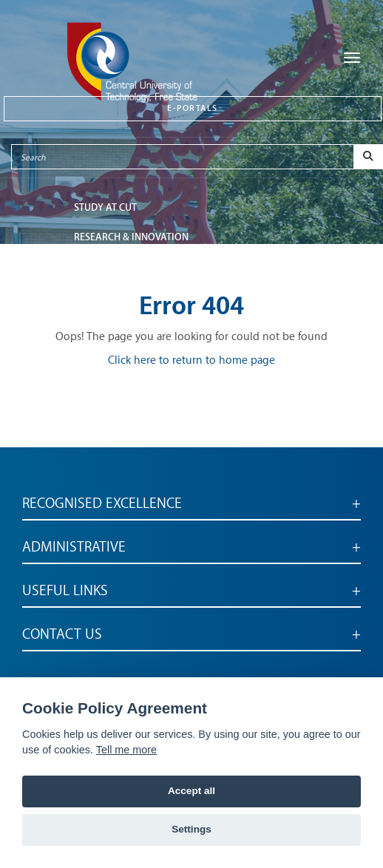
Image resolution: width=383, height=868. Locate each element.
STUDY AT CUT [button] (105, 207)
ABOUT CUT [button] (100, 296)
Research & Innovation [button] (131, 237)
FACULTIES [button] (97, 267)
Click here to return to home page (191, 360)
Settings (191, 829)
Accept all (191, 791)
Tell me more (126, 750)
